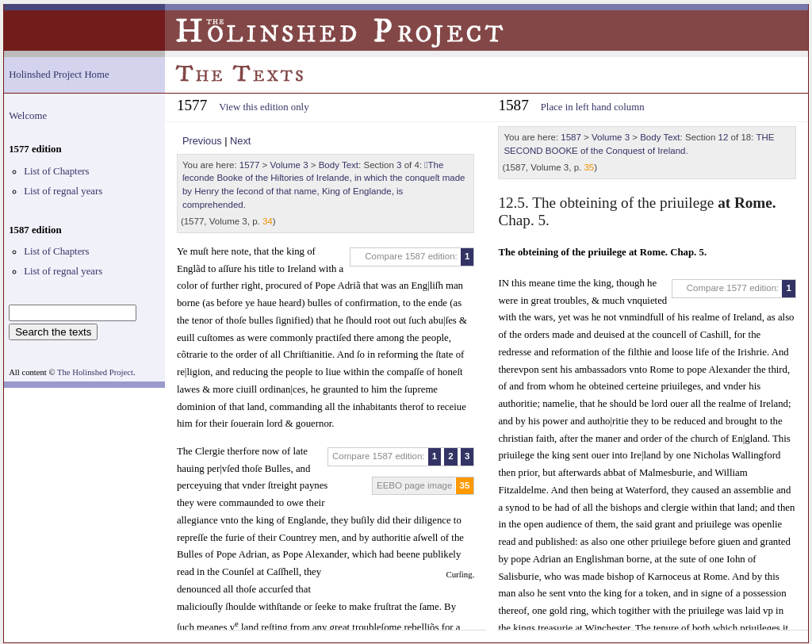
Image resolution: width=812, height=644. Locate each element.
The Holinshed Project (95, 372)
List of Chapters (56, 171)
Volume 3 (289, 165)
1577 (250, 165)
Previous (202, 141)
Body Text (339, 165)
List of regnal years (63, 191)
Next (240, 141)
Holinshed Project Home (59, 75)
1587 (571, 137)
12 (724, 137)
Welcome (28, 116)
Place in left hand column (593, 107)
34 (268, 221)
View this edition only (264, 107)
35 (465, 485)
